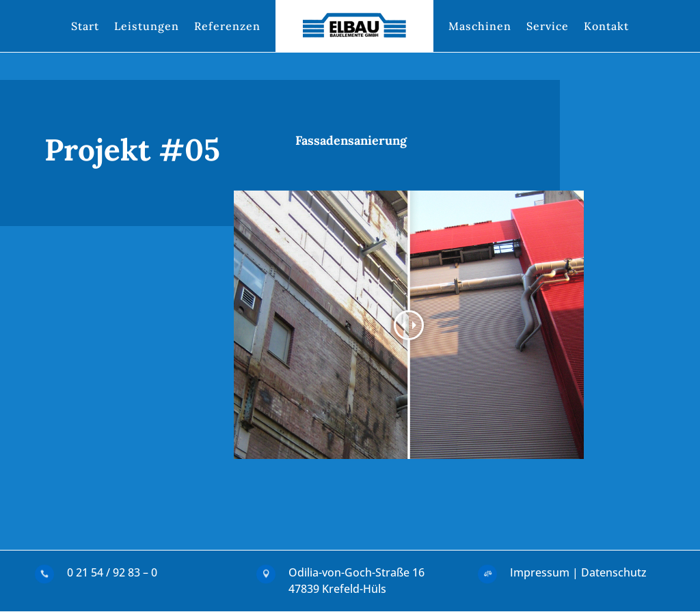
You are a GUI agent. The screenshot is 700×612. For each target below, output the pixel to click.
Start (85, 26)
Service (548, 26)
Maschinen (480, 26)
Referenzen (227, 26)
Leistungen (147, 26)
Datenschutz (614, 573)
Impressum (540, 573)
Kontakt (606, 26)
